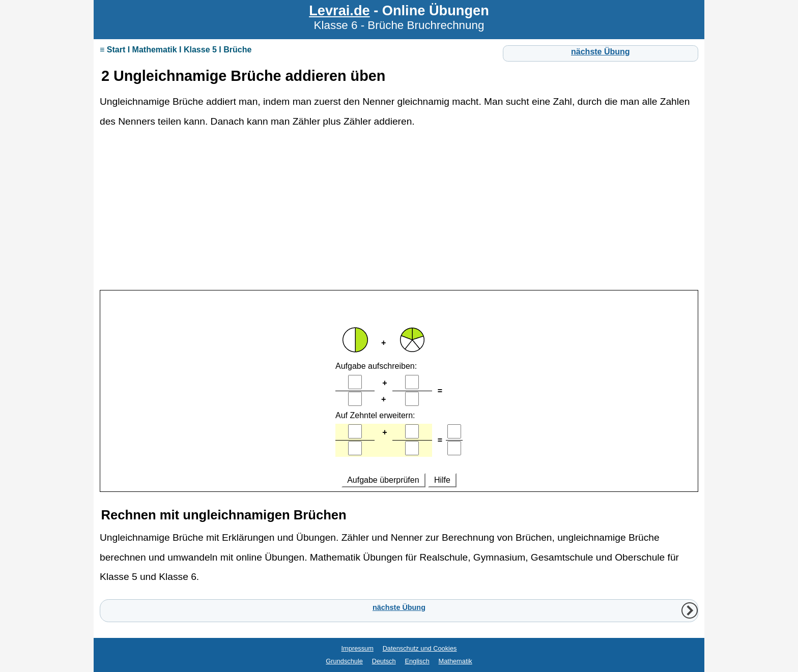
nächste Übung (601, 52)
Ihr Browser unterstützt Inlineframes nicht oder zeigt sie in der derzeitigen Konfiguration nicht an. (399, 391)
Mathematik (455, 661)
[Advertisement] (399, 214)
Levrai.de (339, 10)
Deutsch (384, 661)
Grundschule (344, 661)
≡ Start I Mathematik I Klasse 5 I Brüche (176, 50)
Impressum (358, 648)
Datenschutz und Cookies (420, 648)
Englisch (417, 661)
